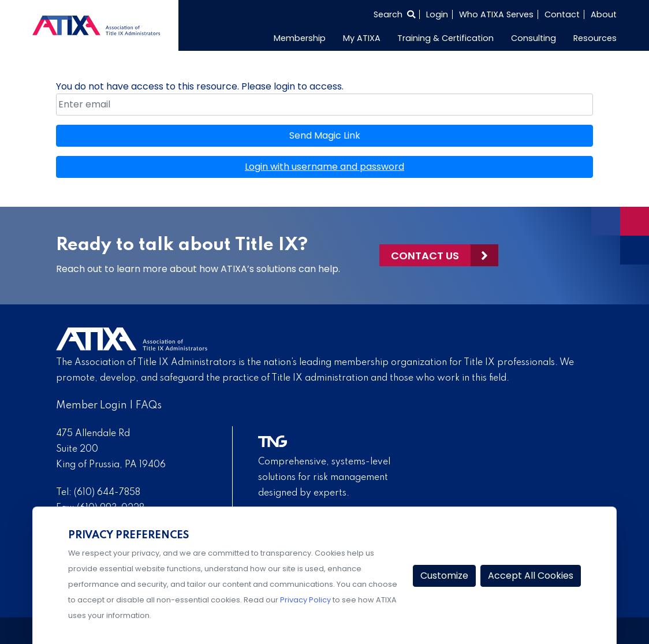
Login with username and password (324, 167)
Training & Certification (445, 38)
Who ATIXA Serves (496, 14)
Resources (595, 38)
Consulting (534, 38)
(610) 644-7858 (107, 493)
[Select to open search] (394, 14)
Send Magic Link (325, 135)
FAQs (149, 405)
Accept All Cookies (531, 576)
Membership (300, 38)
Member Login (92, 405)
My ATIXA (362, 38)
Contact (562, 14)
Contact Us (425, 256)
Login (437, 14)
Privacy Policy (305, 600)
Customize (444, 576)
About (604, 14)
